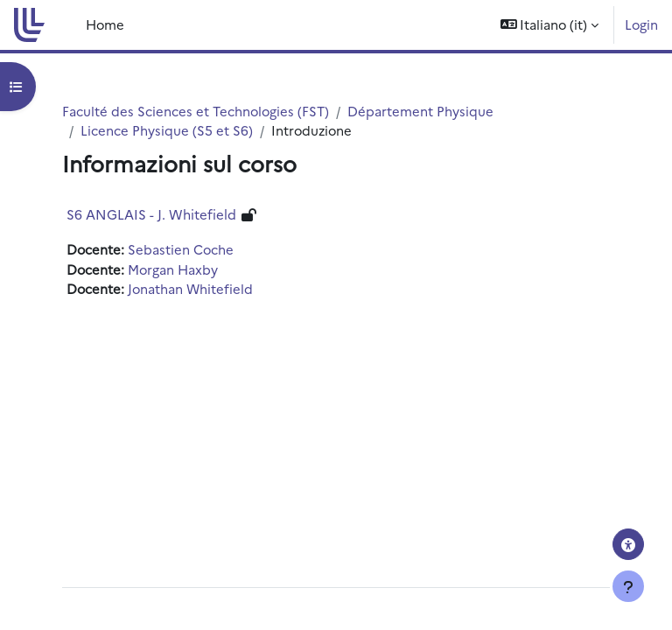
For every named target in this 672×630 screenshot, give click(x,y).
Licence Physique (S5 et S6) (167, 130)
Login (641, 24)
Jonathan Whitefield (190, 288)
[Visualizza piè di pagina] (628, 586)
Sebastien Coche (181, 249)
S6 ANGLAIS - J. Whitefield (151, 214)
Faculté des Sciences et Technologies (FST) (196, 111)
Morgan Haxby (173, 269)
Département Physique (420, 111)
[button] (550, 25)
